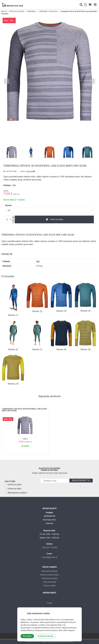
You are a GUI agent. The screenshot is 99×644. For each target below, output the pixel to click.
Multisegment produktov (17, 493)
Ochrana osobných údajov (49, 575)
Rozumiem (27, 636)
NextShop (44, 641)
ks (11, 219)
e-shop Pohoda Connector (55, 641)
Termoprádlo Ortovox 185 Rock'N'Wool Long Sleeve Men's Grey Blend (24, 410)
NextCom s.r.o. (69, 641)
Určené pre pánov (15, 484)
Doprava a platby (49, 586)
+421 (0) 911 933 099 (49, 548)
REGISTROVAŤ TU (81, 480)
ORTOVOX (30, 171)
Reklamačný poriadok (50, 578)
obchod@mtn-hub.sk (49, 557)
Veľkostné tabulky (50, 582)
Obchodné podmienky (50, 571)
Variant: (9, 205)
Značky (49, 603)
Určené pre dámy (15, 489)
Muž (38, 261)
